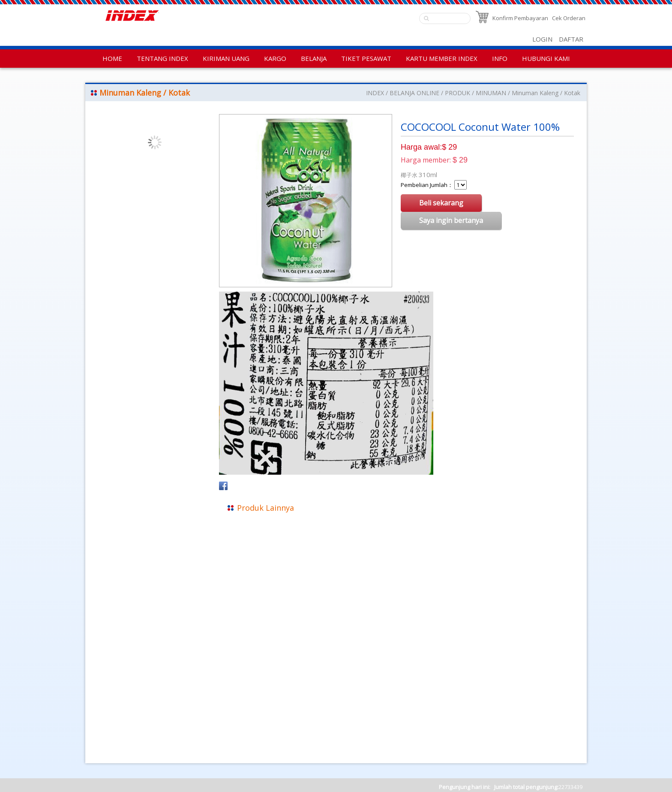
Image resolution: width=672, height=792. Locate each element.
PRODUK (457, 93)
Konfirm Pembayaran (520, 18)
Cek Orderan (569, 18)
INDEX (375, 93)
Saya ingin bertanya (451, 220)
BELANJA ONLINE (414, 93)
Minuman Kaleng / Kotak (546, 93)
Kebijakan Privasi (113, 712)
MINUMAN (491, 93)
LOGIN (542, 39)
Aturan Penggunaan (118, 723)
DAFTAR (571, 39)
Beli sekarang (441, 203)
